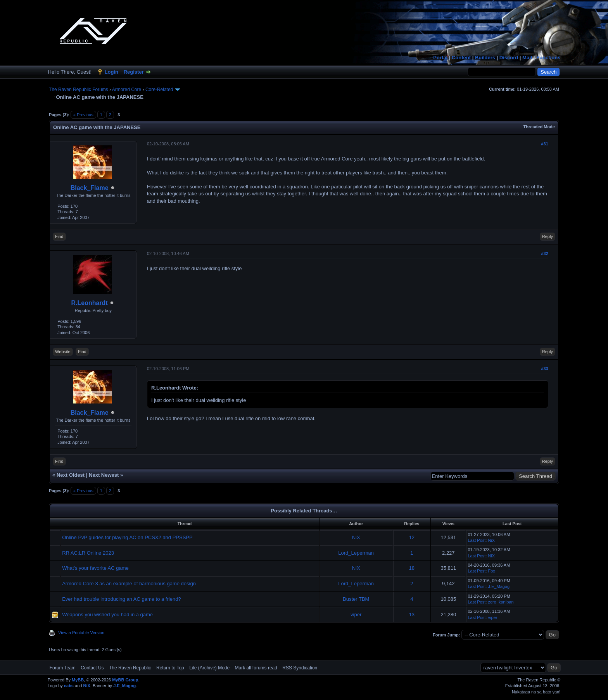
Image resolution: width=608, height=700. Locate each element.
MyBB (78, 680)
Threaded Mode (539, 127)
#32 (544, 253)
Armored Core (127, 90)
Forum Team (63, 668)
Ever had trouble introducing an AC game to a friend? (121, 599)
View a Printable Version (81, 633)
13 (412, 615)
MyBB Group (125, 680)
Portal (440, 58)
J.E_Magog (499, 586)
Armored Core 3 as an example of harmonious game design (129, 584)
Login (111, 72)
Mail (527, 58)
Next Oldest (71, 475)
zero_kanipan (501, 602)
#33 (544, 369)
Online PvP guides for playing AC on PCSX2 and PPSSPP (127, 537)
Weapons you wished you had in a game (107, 615)
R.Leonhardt (90, 303)
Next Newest (104, 475)
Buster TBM (356, 599)
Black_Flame (90, 188)
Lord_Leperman (356, 553)
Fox (491, 571)
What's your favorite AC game (95, 568)
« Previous (83, 115)
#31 (544, 144)
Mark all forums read (256, 668)
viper (356, 615)
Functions (548, 58)
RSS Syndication (300, 668)
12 (412, 537)
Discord (509, 58)
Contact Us (92, 668)
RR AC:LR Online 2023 (88, 553)
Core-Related (159, 90)
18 (412, 568)
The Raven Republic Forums (79, 90)
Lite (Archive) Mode (209, 668)
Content (461, 58)
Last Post (477, 540)
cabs (69, 686)
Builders (485, 58)
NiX (356, 537)
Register (134, 72)
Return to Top (170, 668)
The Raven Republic (130, 668)
